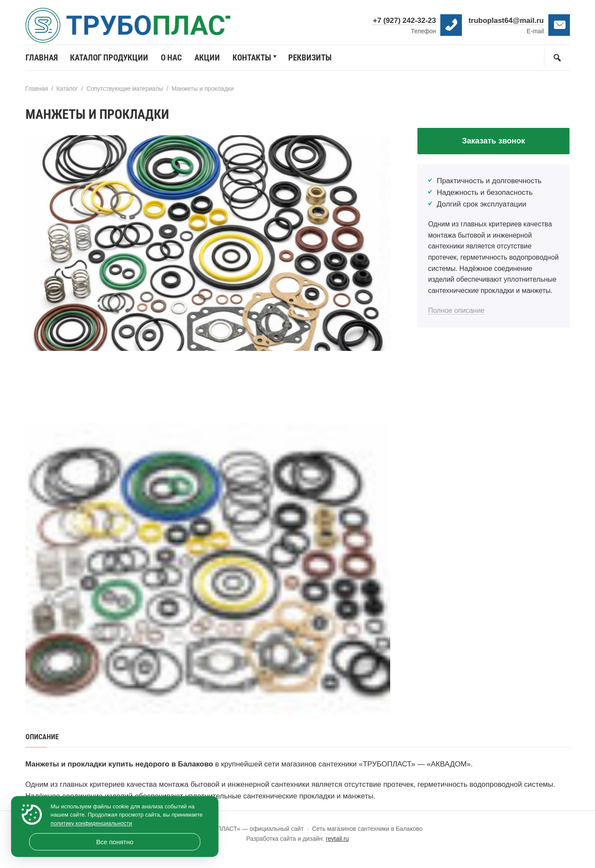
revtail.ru (337, 842)
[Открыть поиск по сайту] (557, 61)
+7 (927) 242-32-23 (404, 21)
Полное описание (457, 314)
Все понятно (115, 842)
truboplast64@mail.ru (506, 21)
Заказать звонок (493, 144)
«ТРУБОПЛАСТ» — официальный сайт (134, 28)
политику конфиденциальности (91, 823)
